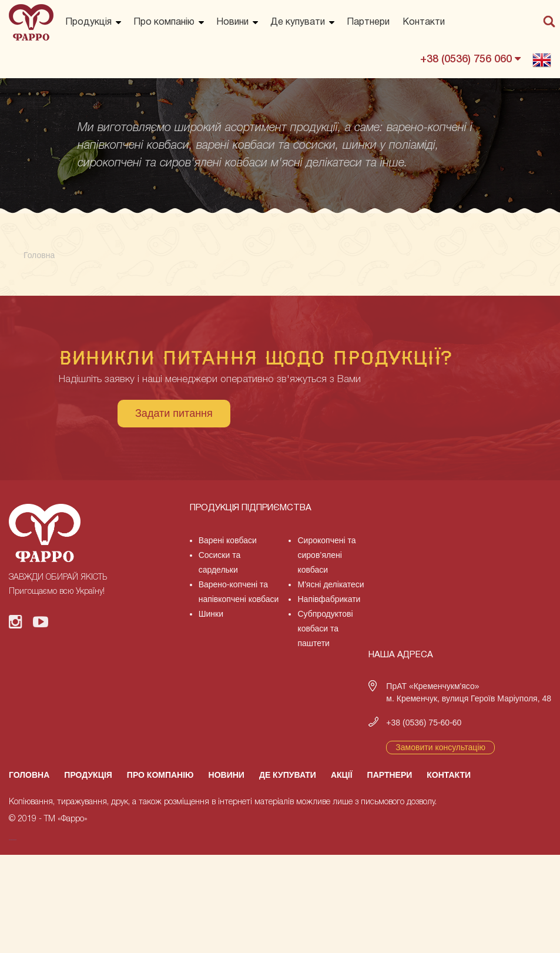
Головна (29, 775)
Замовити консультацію (440, 747)
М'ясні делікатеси (331, 584)
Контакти (424, 22)
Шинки (211, 614)
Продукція (88, 22)
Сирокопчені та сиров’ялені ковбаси (326, 555)
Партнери (368, 22)
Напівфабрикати (329, 599)
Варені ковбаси (228, 540)
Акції (342, 775)
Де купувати (298, 22)
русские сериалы (13, 840)
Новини (232, 22)
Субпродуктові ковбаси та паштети (325, 628)
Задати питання (174, 413)
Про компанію (164, 22)
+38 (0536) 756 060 (470, 59)
